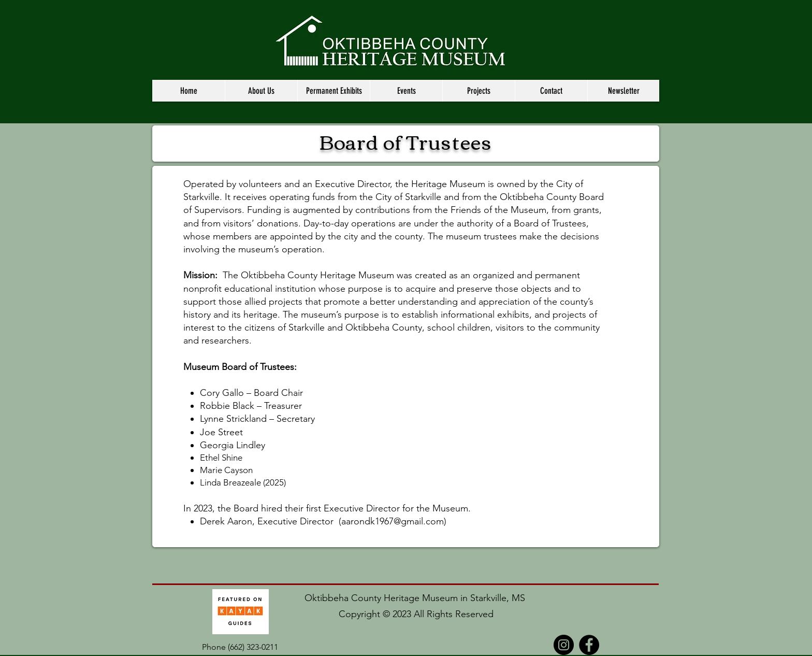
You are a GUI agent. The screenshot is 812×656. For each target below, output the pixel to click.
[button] (261, 91)
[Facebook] (589, 645)
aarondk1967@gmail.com (393, 521)
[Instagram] (564, 645)
